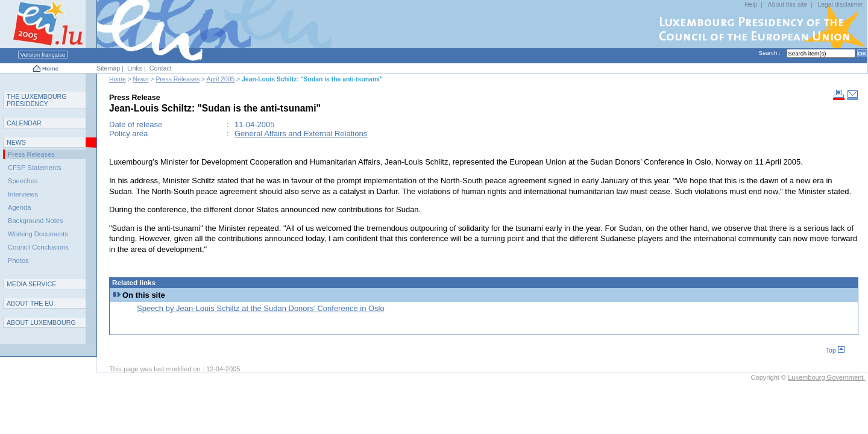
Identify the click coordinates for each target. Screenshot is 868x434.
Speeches (23, 181)
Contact (161, 68)
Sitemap (108, 68)
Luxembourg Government (826, 377)
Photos (18, 260)
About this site (788, 5)
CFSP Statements (35, 168)
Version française (43, 55)
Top (835, 351)
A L (41, 322)
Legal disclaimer (840, 5)
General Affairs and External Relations (301, 134)
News (141, 79)
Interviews (23, 194)
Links (135, 68)
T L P (37, 100)
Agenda (19, 207)
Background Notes (36, 221)
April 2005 (220, 79)
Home (50, 68)
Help (751, 5)
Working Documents (38, 234)
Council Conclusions (38, 247)
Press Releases (178, 79)
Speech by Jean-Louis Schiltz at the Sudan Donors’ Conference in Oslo (261, 308)
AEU (30, 303)
